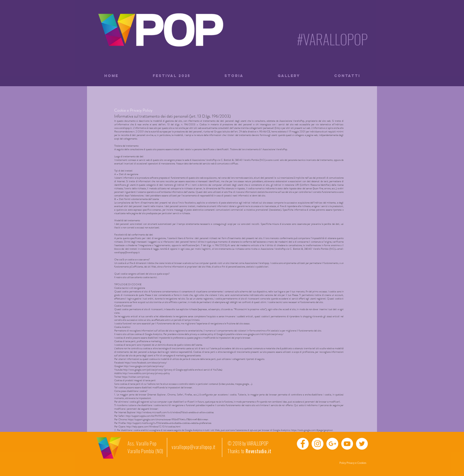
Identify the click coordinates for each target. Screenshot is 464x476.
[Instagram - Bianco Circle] (318, 444)
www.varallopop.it (123, 128)
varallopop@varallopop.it (194, 447)
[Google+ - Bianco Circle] (332, 444)
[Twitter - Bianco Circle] (362, 444)
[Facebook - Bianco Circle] (303, 444)
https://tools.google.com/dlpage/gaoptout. (312, 430)
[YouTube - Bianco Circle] (347, 444)
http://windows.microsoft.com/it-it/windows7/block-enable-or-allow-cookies (175, 412)
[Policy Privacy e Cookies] (353, 463)
